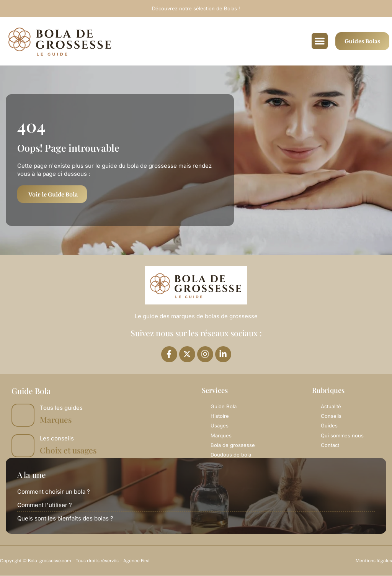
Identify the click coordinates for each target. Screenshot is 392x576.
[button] (320, 41)
